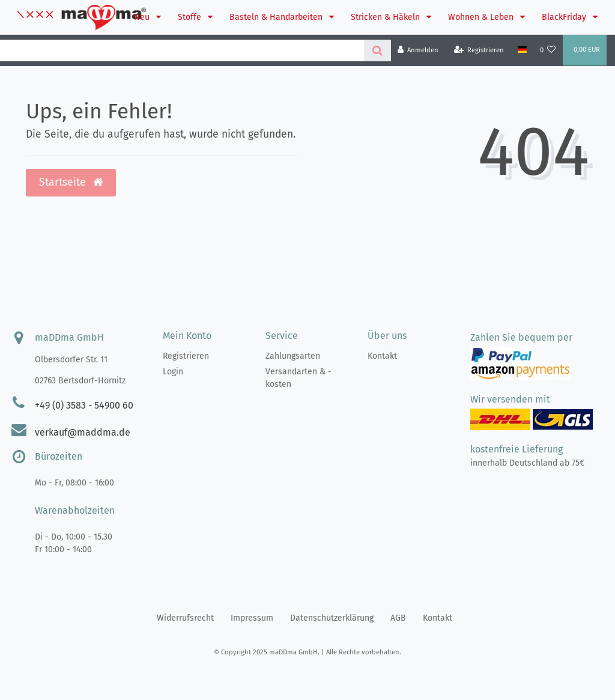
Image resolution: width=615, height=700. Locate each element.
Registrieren (186, 356)
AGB (398, 618)
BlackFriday (565, 17)
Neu (143, 17)
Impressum (252, 618)
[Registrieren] (479, 50)
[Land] (522, 50)
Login (173, 372)
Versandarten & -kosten (298, 378)
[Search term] (182, 50)
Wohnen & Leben (482, 17)
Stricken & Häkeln (386, 17)
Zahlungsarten (293, 356)
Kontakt (382, 356)
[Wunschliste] (548, 50)
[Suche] (377, 50)
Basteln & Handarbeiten (277, 17)
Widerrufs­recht (185, 618)
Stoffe (191, 17)
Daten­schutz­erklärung (332, 618)
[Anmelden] (418, 50)
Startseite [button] (71, 182)
